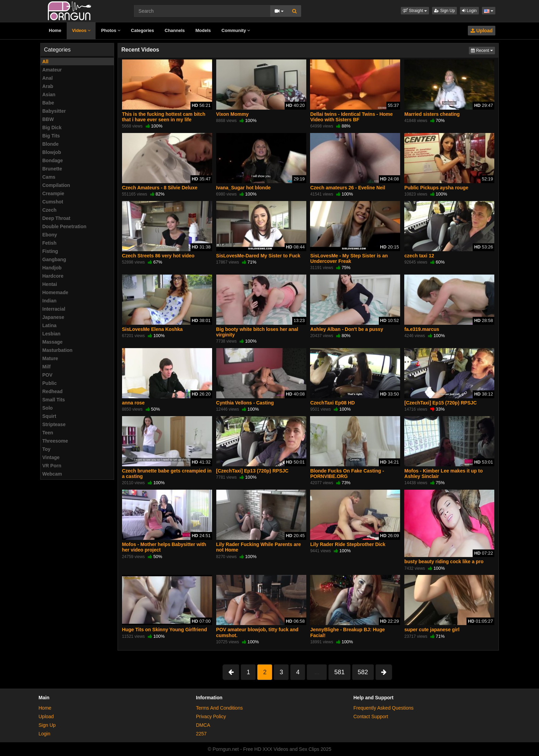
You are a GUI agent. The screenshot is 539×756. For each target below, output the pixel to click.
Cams (49, 177)
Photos (111, 30)
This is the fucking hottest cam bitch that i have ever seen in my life (164, 117)
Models (203, 30)
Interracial (54, 309)
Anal (47, 78)
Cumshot (53, 202)
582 (363, 672)
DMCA (203, 725)
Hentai (50, 284)
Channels (175, 30)
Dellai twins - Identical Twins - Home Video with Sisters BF (351, 117)
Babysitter (54, 111)
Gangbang (54, 259)
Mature (50, 358)
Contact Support (371, 716)
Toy (46, 449)
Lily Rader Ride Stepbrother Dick (348, 544)
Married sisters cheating (432, 114)
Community (236, 30)
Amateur (52, 70)
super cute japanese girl (432, 630)
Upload (482, 31)
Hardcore (53, 276)
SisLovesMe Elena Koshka (152, 329)
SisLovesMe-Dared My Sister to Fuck (258, 256)
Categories (142, 30)
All (45, 62)
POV (47, 375)
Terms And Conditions (219, 708)
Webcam (52, 474)
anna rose (133, 403)
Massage (52, 342)
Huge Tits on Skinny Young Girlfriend (164, 630)
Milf (46, 367)
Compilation (56, 185)
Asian (49, 94)
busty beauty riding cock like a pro (444, 562)
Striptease (54, 424)
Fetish (49, 243)
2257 (201, 734)
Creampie (53, 193)
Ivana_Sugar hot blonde (244, 188)
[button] (415, 11)
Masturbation (57, 350)
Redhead (52, 391)
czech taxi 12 (419, 256)
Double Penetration (64, 226)
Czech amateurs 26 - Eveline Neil (348, 188)
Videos (81, 30)
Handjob (52, 268)
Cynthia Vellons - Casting (245, 403)
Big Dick (52, 127)
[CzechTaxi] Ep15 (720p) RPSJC (441, 403)
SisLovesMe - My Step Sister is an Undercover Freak (349, 258)
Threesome (55, 441)
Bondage (53, 160)
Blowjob (52, 152)
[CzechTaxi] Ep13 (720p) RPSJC (252, 471)
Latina (49, 325)
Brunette (52, 169)
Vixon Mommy (233, 114)
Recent (483, 50)
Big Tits (51, 136)
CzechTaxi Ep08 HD (332, 403)
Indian (49, 301)
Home (55, 30)
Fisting (50, 251)
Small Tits (54, 400)
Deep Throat (56, 218)
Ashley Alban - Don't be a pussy (346, 329)
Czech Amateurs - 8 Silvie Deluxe (160, 188)
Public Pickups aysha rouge (436, 188)
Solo (47, 408)
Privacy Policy (211, 716)
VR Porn (52, 466)
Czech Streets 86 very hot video (158, 256)
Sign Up (444, 11)
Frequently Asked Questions (383, 708)
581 (339, 672)
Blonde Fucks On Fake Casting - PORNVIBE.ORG (347, 474)
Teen (48, 433)
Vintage (51, 457)
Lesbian (51, 334)
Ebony (50, 235)
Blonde (50, 144)
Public (49, 383)
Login (469, 11)
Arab (48, 86)
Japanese (53, 317)
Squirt (49, 416)
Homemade (55, 292)
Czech (49, 210)
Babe (48, 103)
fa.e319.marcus (422, 329)
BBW (48, 119)
